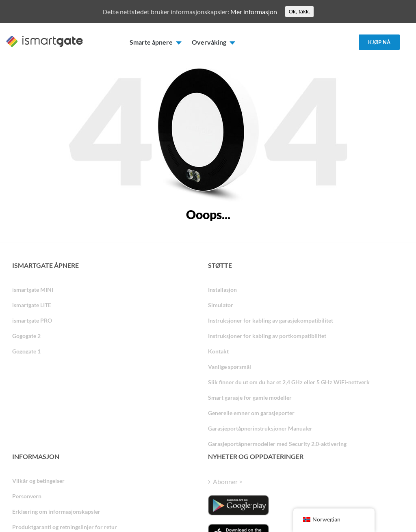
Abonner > (228, 481)
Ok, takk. (300, 12)
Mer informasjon (254, 12)
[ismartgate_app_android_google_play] (238, 505)
